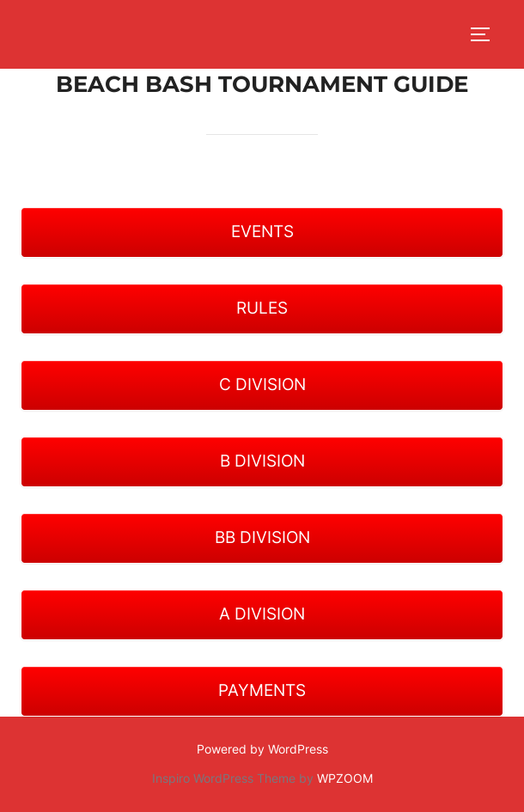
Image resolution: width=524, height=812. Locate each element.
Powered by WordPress (262, 749)
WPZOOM (345, 778)
